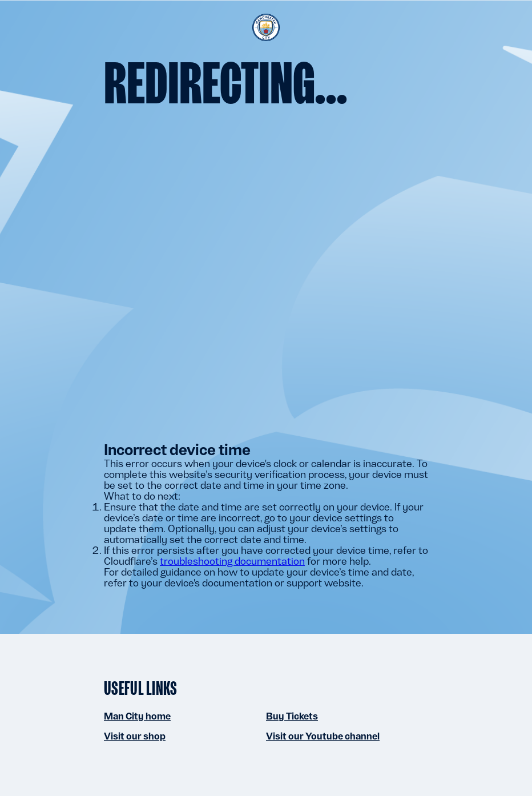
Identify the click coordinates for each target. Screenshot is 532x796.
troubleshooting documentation (232, 561)
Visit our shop (135, 736)
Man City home (137, 716)
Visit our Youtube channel (323, 736)
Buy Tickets (292, 716)
